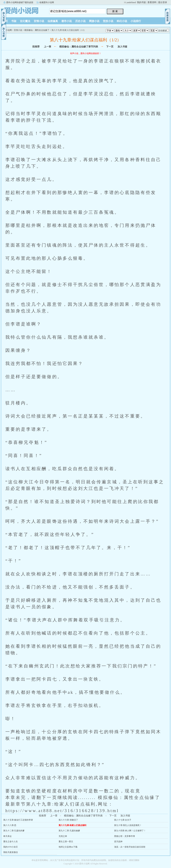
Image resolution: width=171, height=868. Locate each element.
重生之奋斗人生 (11, 842)
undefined (131, 2)
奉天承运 (7, 836)
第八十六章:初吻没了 (68, 820)
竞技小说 (108, 21)
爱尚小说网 (22, 10)
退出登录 (163, 2)
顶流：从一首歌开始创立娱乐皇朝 (130, 847)
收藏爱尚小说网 (47, 2)
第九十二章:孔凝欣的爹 (14, 831)
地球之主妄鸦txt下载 (68, 847)
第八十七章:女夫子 (123, 820)
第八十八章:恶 (10, 825)
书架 (14, 21)
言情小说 (39, 21)
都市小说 (67, 21)
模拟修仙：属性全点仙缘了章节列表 (79, 47)
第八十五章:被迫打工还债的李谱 (18, 820)
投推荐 (36, 47)
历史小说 (80, 21)
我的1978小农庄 (11, 847)
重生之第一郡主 (66, 842)
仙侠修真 (53, 21)
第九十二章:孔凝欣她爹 (69, 831)
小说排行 (136, 21)
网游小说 (94, 21)
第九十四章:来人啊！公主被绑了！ (130, 831)
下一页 (110, 47)
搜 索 (115, 11)
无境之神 (63, 836)
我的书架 (141, 2)
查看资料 (152, 2)
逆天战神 (118, 842)
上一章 (48, 47)
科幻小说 (122, 21)
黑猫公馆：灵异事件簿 (124, 836)
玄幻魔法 (25, 21)
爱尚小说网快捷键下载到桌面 (20, 2)
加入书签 (122, 47)
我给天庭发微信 (11, 852)
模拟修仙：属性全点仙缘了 (37, 30)
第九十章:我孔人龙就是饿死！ (128, 825)
